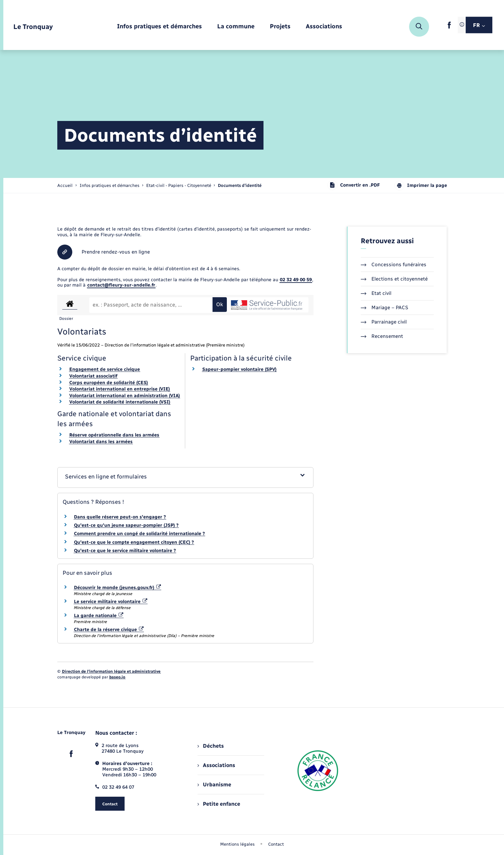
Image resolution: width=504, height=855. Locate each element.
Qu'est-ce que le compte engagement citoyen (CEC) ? (134, 542)
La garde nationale (99, 616)
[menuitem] (159, 27)
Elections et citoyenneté (394, 279)
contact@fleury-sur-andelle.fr (121, 285)
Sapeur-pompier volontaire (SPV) (239, 369)
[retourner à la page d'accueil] (33, 27)
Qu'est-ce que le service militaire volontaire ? (125, 551)
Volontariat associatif (93, 376)
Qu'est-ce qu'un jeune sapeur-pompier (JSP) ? (126, 525)
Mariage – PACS (384, 308)
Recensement (382, 336)
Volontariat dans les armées (101, 442)
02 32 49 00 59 (296, 280)
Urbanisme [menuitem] (214, 785)
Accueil (65, 185)
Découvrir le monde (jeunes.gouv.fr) (118, 588)
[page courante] (240, 185)
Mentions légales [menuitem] (238, 844)
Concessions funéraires (394, 265)
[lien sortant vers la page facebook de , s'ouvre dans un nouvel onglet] (449, 27)
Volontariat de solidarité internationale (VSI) (120, 402)
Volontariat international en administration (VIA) (125, 396)
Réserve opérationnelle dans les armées (114, 435)
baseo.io (117, 677)
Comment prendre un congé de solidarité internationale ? (139, 534)
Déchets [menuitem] (211, 746)
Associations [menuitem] (216, 765)
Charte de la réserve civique (109, 630)
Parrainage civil (384, 322)
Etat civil (376, 293)
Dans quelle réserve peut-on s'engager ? (120, 517)
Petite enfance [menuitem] (219, 804)
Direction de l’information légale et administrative (111, 671)
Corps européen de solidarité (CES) (109, 383)
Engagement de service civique (105, 369)
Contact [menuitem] (276, 844)
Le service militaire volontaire (111, 602)
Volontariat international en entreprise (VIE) (120, 389)
